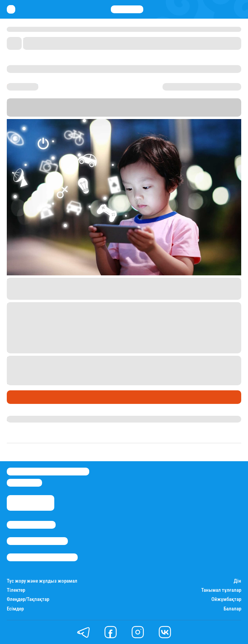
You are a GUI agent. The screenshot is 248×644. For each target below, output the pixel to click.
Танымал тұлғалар (221, 590)
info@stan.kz (24, 483)
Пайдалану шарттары (42, 557)
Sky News (65, 113)
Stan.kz (217, 107)
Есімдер (15, 609)
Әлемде (18, 397)
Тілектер (16, 590)
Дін (237, 581)
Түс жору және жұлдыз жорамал (42, 581)
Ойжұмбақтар (226, 599)
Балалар (232, 609)
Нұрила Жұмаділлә (31, 419)
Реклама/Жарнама (37, 541)
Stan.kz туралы (31, 525)
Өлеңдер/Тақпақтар (28, 599)
